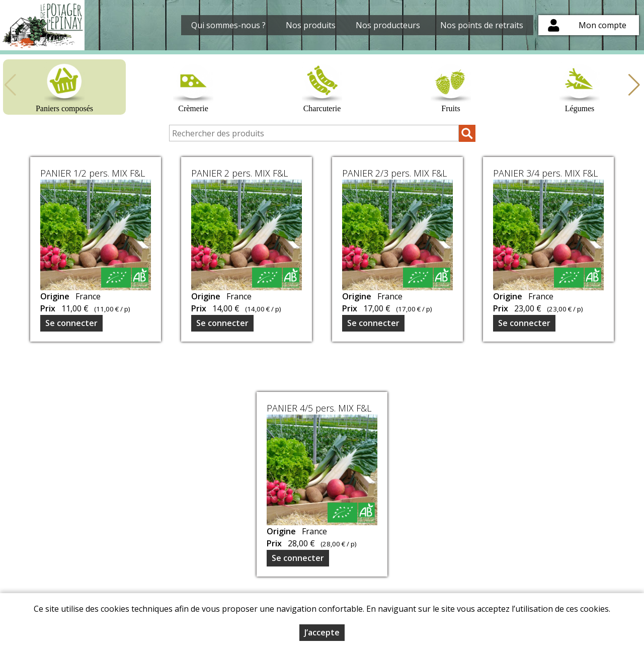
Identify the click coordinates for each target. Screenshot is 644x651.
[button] (634, 85)
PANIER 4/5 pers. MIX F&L (319, 408)
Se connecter (71, 323)
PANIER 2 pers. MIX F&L (239, 173)
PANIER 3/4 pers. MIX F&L (545, 173)
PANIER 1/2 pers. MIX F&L (93, 173)
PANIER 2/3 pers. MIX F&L (394, 173)
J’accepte (322, 632)
